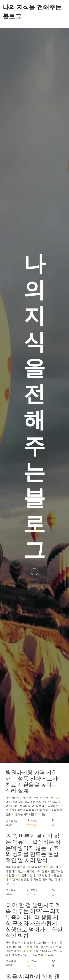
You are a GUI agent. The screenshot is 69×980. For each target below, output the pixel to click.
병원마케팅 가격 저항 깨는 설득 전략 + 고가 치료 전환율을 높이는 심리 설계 (32, 782)
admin (31, 825)
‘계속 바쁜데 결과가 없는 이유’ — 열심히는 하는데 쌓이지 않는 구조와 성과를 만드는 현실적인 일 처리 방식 (33, 848)
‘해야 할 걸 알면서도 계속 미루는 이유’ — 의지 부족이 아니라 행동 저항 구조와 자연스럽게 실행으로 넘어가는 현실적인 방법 (34, 920)
